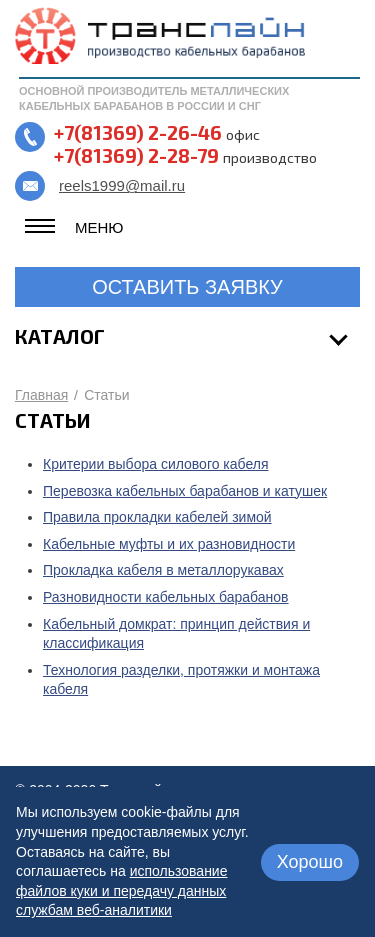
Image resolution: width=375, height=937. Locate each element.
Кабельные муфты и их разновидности (169, 544)
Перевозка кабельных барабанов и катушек (185, 491)
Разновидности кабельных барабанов (166, 597)
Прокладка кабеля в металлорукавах (163, 570)
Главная (41, 395)
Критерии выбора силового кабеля (156, 464)
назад (73, 742)
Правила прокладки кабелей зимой (157, 517)
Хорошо (310, 862)
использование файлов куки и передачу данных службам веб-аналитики (121, 890)
